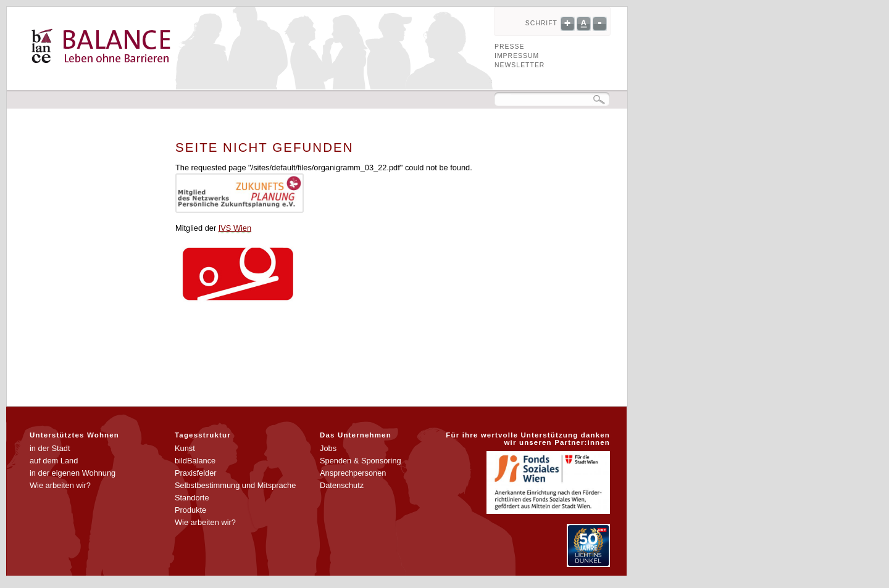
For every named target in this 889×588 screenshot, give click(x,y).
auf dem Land (54, 461)
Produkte (190, 510)
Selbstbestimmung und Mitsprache (235, 485)
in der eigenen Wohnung (73, 473)
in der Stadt (50, 448)
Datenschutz (342, 485)
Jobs (328, 448)
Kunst (185, 448)
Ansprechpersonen (353, 473)
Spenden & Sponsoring (361, 461)
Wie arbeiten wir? (60, 485)
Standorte (192, 498)
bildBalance (195, 461)
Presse (509, 47)
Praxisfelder (196, 473)
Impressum (517, 56)
